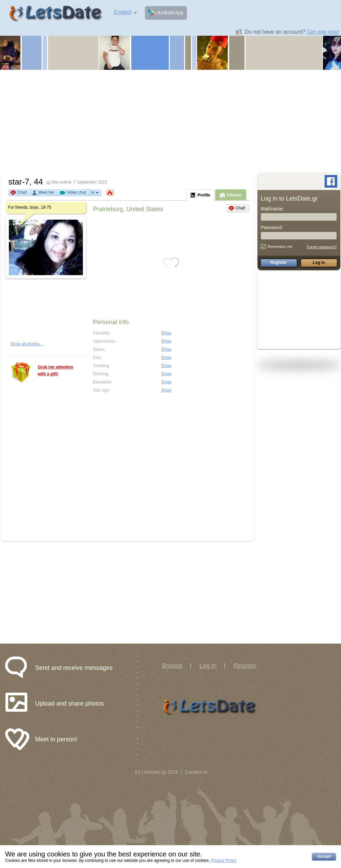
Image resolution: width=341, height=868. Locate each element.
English (123, 12)
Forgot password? (322, 247)
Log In (208, 666)
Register (245, 666)
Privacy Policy (224, 861)
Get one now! (323, 32)
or (95, 193)
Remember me (277, 247)
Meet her (46, 192)
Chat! (22, 192)
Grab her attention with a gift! (56, 370)
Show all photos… (27, 344)
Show (166, 333)
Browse (172, 666)
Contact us (196, 772)
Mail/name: (272, 209)
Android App (166, 13)
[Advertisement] (170, 121)
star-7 (19, 182)
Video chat (77, 192)
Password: (272, 227)
